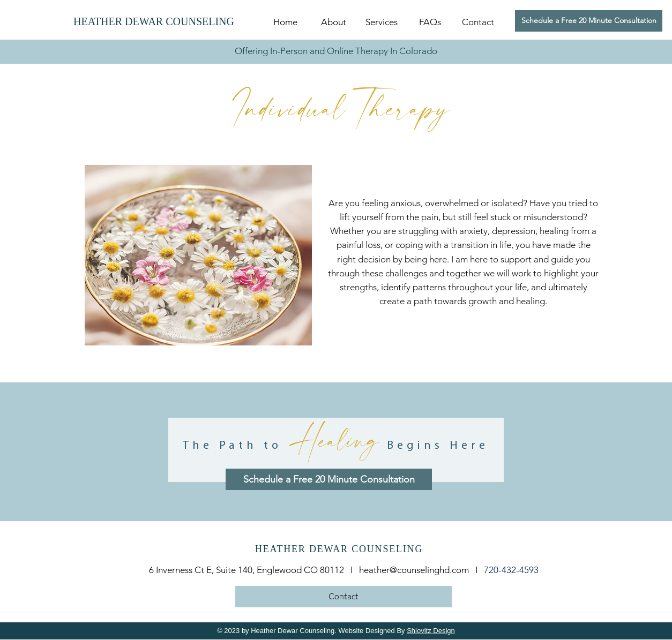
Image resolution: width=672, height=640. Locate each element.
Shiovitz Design (431, 631)
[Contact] (344, 597)
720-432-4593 (511, 570)
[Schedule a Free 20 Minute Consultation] (589, 21)
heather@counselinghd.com (414, 570)
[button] (382, 22)
